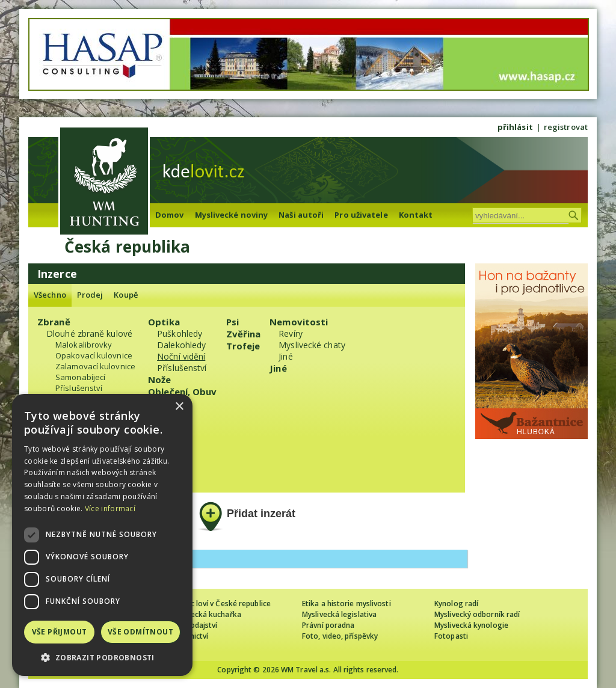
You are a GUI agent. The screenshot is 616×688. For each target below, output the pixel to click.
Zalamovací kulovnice (95, 366)
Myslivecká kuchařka (205, 614)
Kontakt (416, 215)
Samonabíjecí (80, 377)
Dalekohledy (181, 345)
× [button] (179, 407)
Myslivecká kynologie (471, 625)
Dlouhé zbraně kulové (89, 333)
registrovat (566, 127)
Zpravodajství (193, 625)
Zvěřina (244, 334)
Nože (159, 379)
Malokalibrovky (84, 345)
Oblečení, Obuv (182, 392)
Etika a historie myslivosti (346, 604)
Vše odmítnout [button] (140, 632)
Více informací (110, 508)
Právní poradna (328, 625)
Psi (233, 322)
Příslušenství (79, 388)
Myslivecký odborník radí (477, 614)
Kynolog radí (456, 604)
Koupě (126, 295)
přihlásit (515, 127)
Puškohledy (180, 333)
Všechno (50, 295)
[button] (102, 658)
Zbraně (54, 322)
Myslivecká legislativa (339, 614)
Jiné (285, 356)
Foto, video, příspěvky (340, 636)
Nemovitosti (299, 322)
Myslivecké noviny (232, 215)
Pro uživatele (361, 215)
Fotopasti (451, 636)
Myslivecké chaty (312, 345)
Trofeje (243, 346)
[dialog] (102, 535)
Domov (170, 215)
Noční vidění (181, 356)
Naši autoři (301, 215)
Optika (164, 322)
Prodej (90, 295)
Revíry (291, 333)
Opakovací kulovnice (94, 355)
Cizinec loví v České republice (220, 604)
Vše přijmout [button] (60, 632)
